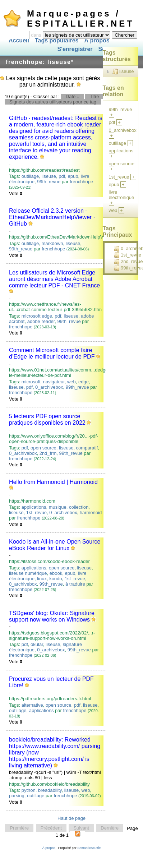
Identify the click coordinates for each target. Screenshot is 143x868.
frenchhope (81, 182)
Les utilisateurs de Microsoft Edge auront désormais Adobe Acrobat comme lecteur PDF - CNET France (54, 279)
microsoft (31, 382)
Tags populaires (57, 40)
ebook (56, 573)
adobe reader (41, 321)
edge (84, 382)
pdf (62, 176)
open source (43, 448)
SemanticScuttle (89, 848)
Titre (94, 96)
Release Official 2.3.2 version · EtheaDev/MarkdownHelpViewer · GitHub (52, 217)
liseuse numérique (28, 573)
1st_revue (36, 513)
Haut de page (71, 818)
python (29, 790)
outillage (30, 176)
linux (42, 579)
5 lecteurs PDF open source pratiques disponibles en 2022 (47, 419)
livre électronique (122, 195)
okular (37, 644)
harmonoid (91, 513)
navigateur (54, 382)
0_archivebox (49, 387)
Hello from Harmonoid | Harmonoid (53, 482)
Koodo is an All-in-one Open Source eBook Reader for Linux (55, 545)
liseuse (49, 176)
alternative (32, 705)
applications (34, 507)
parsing (17, 796)
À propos (97, 40)
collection (79, 507)
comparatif (87, 448)
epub (73, 176)
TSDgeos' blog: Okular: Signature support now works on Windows (52, 616)
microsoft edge (37, 316)
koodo (56, 579)
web (71, 382)
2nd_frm (48, 453)
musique (58, 507)
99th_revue (49, 182)
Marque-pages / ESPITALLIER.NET (81, 19)
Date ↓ (73, 96)
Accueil (19, 40)
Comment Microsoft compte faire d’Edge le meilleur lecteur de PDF (52, 353)
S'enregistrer (75, 49)
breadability (50, 790)
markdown (52, 243)
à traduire (75, 584)
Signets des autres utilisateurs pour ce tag (53, 102)
